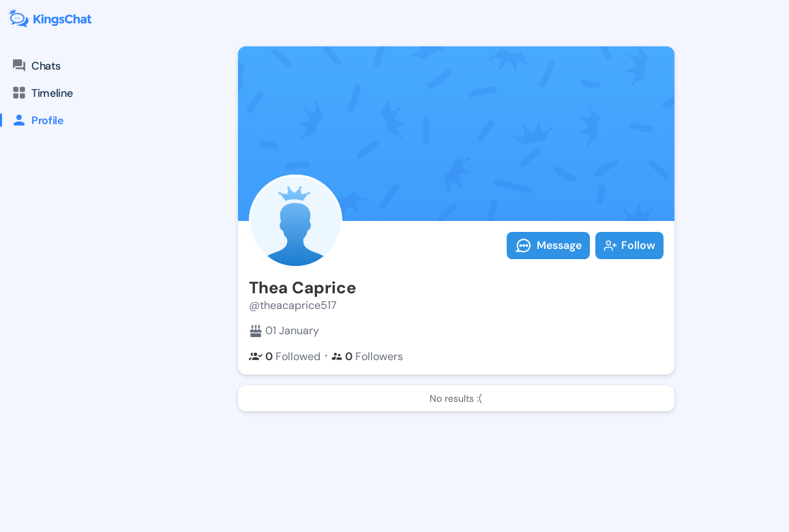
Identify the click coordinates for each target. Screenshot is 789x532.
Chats (35, 65)
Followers (367, 356)
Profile (32, 120)
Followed (285, 356)
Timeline (42, 93)
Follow (629, 245)
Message (548, 246)
